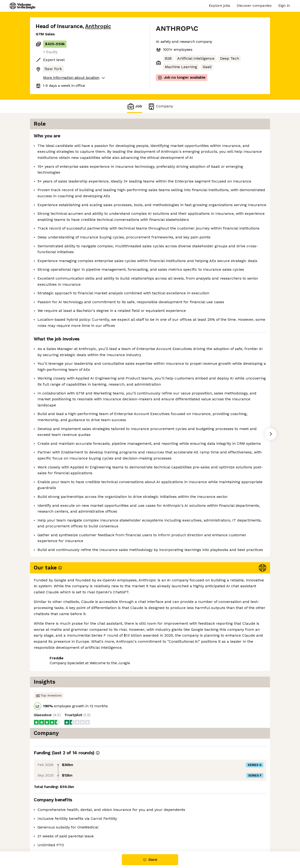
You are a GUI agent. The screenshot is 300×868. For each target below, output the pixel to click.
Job (135, 106)
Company (160, 106)
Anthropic (98, 26)
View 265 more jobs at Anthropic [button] (98, 832)
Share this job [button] (49, 832)
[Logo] (22, 6)
